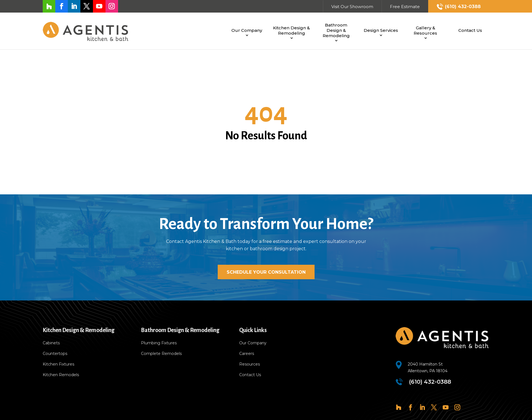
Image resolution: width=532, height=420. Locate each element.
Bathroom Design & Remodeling (336, 30)
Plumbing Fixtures (159, 343)
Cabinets (51, 343)
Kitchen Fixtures (58, 364)
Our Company (247, 30)
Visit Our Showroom (352, 7)
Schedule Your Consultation (266, 272)
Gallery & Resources (425, 30)
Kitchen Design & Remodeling (291, 30)
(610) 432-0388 (463, 7)
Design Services (381, 30)
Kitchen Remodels (61, 375)
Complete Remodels (161, 354)
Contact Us (470, 30)
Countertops (55, 354)
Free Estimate (405, 7)
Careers (247, 354)
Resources (250, 364)
